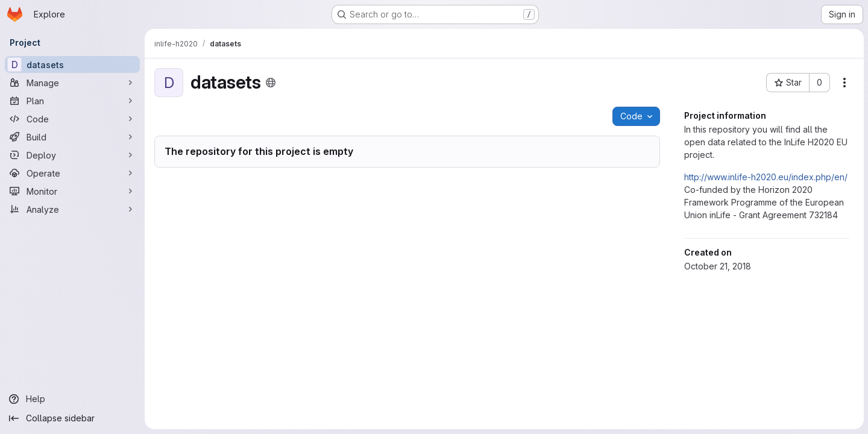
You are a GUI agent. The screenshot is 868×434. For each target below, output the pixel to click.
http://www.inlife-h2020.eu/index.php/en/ (765, 177)
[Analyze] (72, 209)
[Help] (72, 399)
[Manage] (72, 83)
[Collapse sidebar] (72, 418)
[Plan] (72, 101)
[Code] (72, 119)
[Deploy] (72, 155)
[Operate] (72, 173)
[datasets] (72, 64)
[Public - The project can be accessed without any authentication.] (271, 83)
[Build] (72, 137)
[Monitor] (72, 191)
